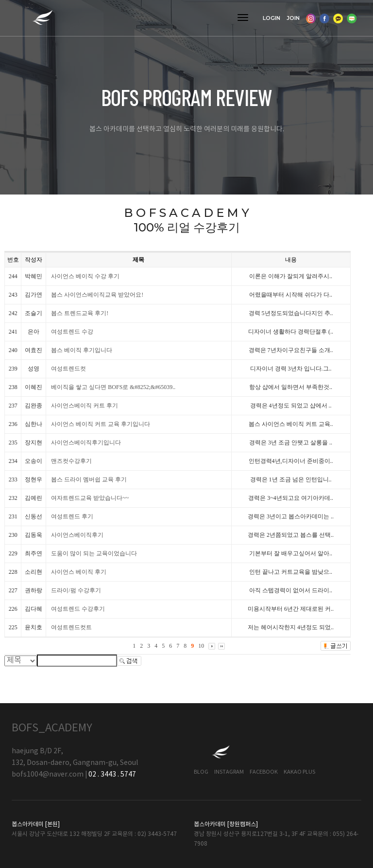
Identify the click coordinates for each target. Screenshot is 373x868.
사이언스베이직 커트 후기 (85, 406)
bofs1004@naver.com (48, 775)
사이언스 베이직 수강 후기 (85, 276)
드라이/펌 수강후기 (76, 590)
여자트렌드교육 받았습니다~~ (90, 498)
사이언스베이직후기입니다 (86, 443)
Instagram (229, 772)
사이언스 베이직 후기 (79, 572)
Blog (201, 772)
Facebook (264, 772)
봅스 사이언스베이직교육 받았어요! (97, 295)
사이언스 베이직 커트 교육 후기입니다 (101, 424)
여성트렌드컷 (68, 369)
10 (201, 646)
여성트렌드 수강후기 (78, 609)
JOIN (293, 18)
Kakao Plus (299, 772)
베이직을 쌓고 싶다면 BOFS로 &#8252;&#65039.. (113, 387)
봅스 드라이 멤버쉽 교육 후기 (89, 479)
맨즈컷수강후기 (71, 461)
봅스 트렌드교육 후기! (80, 313)
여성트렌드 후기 (72, 516)
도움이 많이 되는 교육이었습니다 (94, 553)
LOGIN (271, 18)
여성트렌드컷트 (71, 627)
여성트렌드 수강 (72, 332)
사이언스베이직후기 (77, 535)
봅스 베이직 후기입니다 (82, 350)
